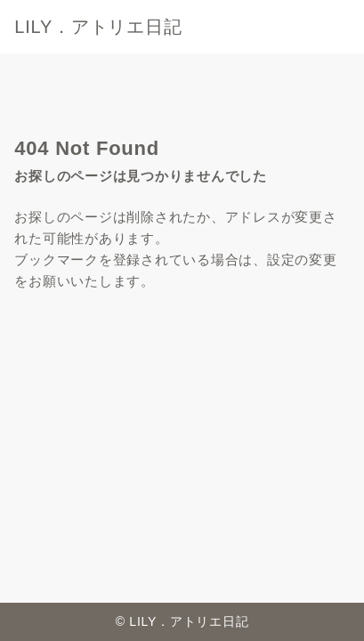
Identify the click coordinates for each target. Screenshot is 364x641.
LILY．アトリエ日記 (107, 27)
